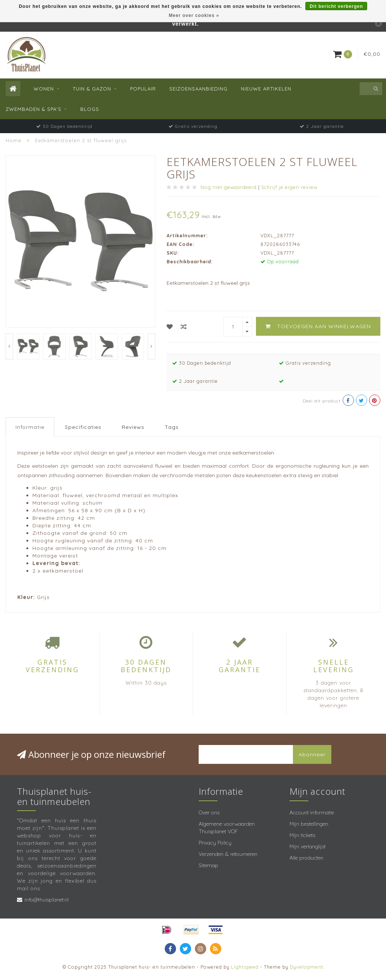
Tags (172, 427)
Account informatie (312, 813)
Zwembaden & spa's (34, 109)
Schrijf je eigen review (289, 187)
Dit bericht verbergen (336, 6)
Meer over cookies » (194, 15)
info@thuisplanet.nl (47, 900)
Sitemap (208, 865)
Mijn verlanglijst (308, 846)
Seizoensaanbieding (198, 89)
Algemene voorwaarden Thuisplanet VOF (227, 828)
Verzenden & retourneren (228, 854)
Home (14, 140)
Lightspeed (245, 967)
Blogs (90, 109)
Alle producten (306, 858)
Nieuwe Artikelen (266, 89)
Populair (143, 89)
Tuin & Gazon (92, 89)
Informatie (30, 427)
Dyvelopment (307, 967)
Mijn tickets (302, 835)
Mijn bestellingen (309, 824)
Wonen (44, 89)
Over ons (209, 813)
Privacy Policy (215, 843)
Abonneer (312, 754)
